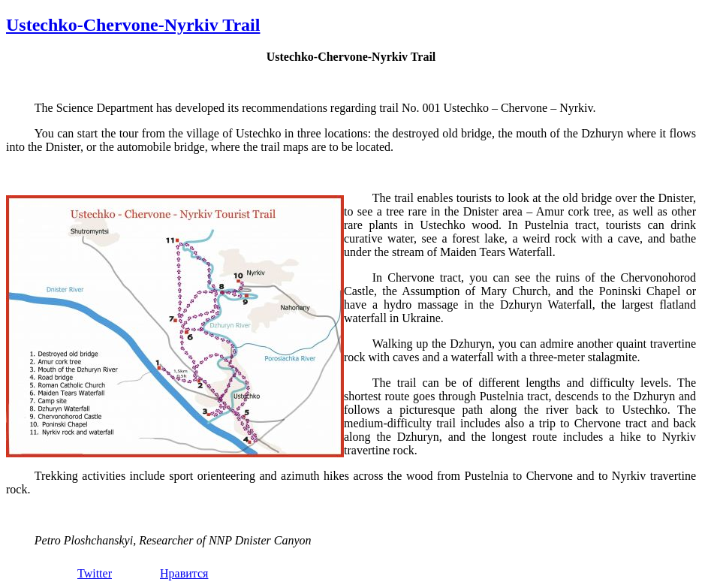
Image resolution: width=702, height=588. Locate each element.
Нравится (184, 573)
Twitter (95, 573)
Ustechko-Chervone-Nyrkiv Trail (133, 25)
